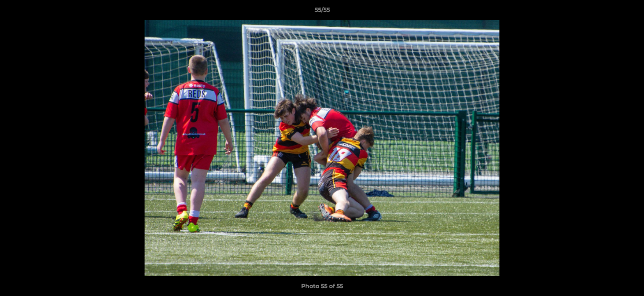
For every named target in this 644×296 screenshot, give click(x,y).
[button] (629, 12)
